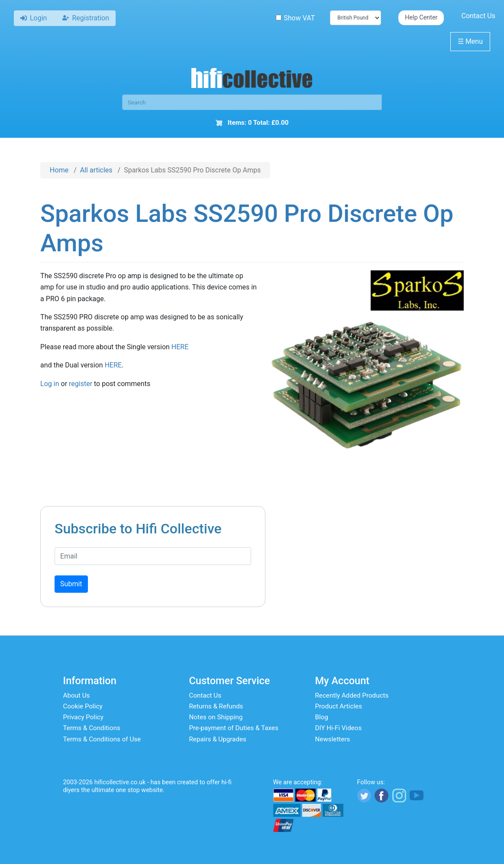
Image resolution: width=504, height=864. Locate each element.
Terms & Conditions (92, 728)
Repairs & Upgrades (218, 739)
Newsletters (333, 739)
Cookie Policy (83, 706)
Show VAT (295, 18)
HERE (180, 347)
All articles (96, 170)
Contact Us (478, 16)
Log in (50, 384)
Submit (71, 584)
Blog (322, 717)
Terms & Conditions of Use (102, 739)
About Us (77, 695)
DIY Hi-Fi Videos (339, 728)
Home (59, 170)
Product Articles (339, 706)
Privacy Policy (84, 717)
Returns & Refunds (216, 706)
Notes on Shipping (216, 717)
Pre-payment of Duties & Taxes (234, 728)
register (81, 384)
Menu (470, 41)
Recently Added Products (352, 695)
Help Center (421, 18)
